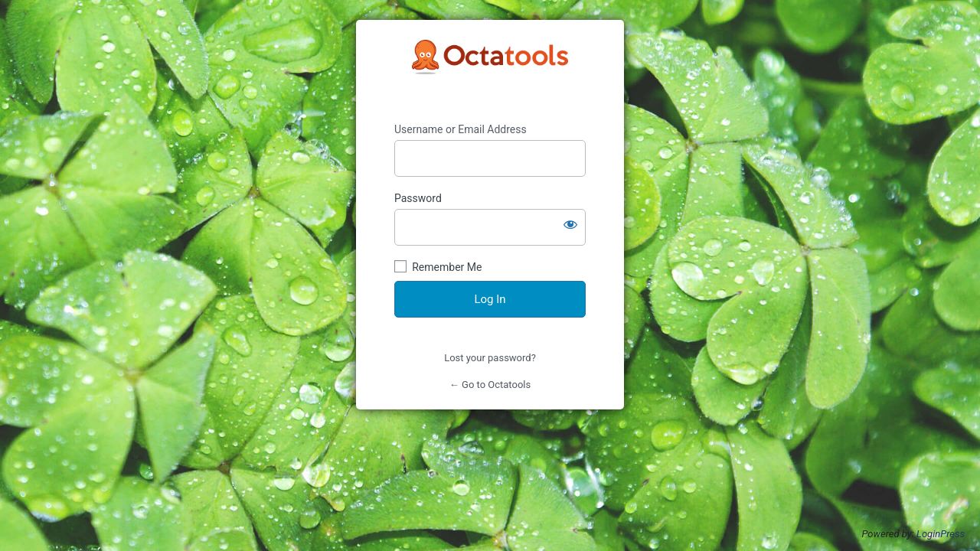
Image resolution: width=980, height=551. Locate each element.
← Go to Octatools (490, 385)
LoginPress (941, 534)
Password (418, 198)
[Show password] (570, 224)
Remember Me (447, 267)
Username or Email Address (461, 129)
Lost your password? (490, 358)
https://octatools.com (490, 71)
